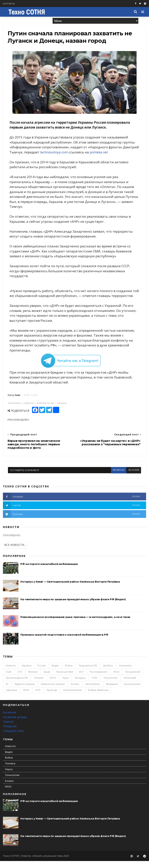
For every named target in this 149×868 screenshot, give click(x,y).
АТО (20, 679)
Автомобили (93, 691)
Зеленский (130, 685)
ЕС (7, 691)
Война (69, 673)
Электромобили (72, 697)
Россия (42, 673)
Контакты (9, 4)
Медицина (112, 691)
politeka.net (116, 154)
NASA (26, 697)
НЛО (38, 697)
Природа (52, 697)
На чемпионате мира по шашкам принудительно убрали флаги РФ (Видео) (73, 606)
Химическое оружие (53, 691)
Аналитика (125, 673)
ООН (95, 685)
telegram (71, 521)
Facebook (10, 720)
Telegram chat (13, 738)
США (9, 679)
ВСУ (81, 679)
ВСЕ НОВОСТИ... (15, 552)
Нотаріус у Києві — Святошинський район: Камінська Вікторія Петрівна (70, 589)
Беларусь (80, 685)
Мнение (33, 679)
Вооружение (133, 679)
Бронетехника (132, 691)
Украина (26, 673)
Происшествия (65, 679)
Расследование (98, 679)
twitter (71, 512)
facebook (118, 477)
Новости (11, 673)
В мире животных (98, 697)
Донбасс (108, 673)
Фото (116, 679)
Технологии (110, 685)
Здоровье (12, 697)
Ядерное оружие (25, 691)
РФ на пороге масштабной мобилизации (49, 571)
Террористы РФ (88, 673)
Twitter (8, 729)
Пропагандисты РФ (17, 685)
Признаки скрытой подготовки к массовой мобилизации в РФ (64, 642)
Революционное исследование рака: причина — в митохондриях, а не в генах (75, 624)
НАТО (53, 685)
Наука (65, 685)
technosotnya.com (71, 154)
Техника (39, 685)
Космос (75, 691)
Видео (55, 673)
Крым (47, 679)
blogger (134, 477)
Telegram (10, 733)
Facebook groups (15, 724)
